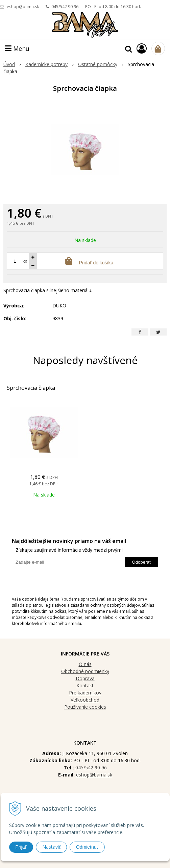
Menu (17, 48)
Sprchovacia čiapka (31, 388)
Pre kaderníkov (85, 693)
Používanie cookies (85, 707)
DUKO (59, 306)
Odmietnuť (87, 847)
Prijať (21, 847)
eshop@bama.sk (23, 7)
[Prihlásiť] (142, 48)
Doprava (85, 678)
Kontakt (85, 685)
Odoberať (141, 562)
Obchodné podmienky (85, 671)
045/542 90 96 (65, 7)
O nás (85, 664)
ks (25, 261)
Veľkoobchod (85, 700)
